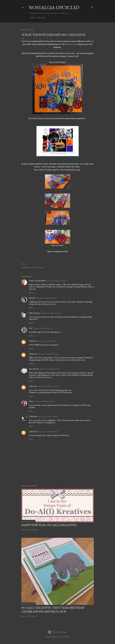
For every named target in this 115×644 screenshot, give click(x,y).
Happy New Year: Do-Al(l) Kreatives (49, 525)
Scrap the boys (71, 44)
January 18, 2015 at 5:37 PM (48, 386)
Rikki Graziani (35, 313)
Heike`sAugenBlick (37, 281)
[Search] (92, 7)
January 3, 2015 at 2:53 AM (57, 281)
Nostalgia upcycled (54, 7)
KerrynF (32, 298)
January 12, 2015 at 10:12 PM (48, 354)
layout (29, 267)
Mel (31, 328)
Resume (40, 18)
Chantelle (33, 417)
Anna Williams (64, 637)
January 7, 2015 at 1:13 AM (48, 341)
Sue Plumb (34, 369)
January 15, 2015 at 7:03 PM (50, 369)
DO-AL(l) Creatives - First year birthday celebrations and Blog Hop (53, 610)
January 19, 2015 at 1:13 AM (48, 417)
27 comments (32, 616)
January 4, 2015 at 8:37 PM (43, 328)
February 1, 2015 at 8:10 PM (48, 432)
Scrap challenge (38, 267)
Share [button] (23, 264)
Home (32, 18)
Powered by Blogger (58, 632)
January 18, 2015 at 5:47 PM (44, 401)
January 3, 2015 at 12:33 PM (47, 298)
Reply (31, 293)
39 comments (32, 530)
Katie (31, 401)
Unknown (33, 341)
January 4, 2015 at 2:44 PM (51, 313)
